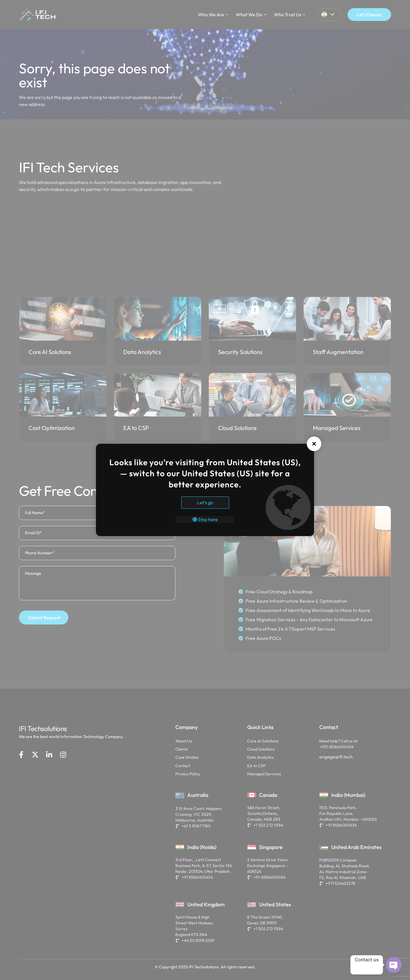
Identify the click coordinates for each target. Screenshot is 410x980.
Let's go (205, 503)
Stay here (205, 520)
